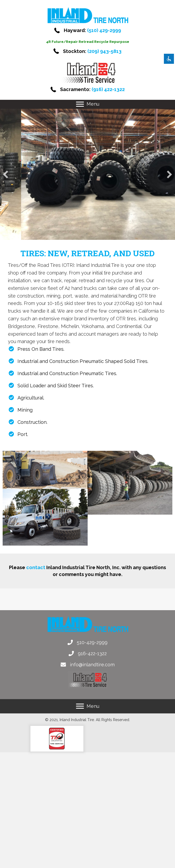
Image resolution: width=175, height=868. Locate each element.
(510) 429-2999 (104, 30)
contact (36, 567)
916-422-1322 (92, 653)
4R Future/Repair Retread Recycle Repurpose (88, 42)
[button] (80, 104)
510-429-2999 (92, 642)
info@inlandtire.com (92, 665)
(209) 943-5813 (104, 51)
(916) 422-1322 (108, 89)
